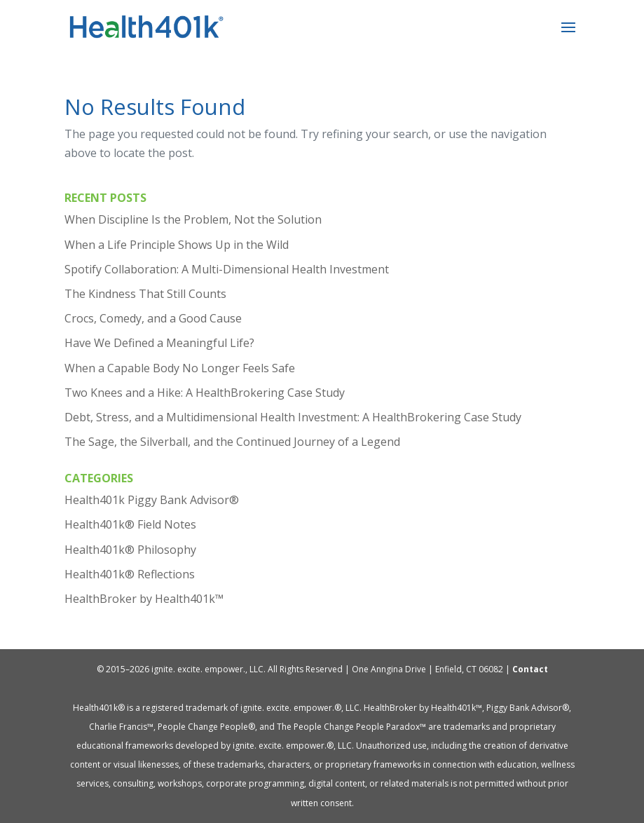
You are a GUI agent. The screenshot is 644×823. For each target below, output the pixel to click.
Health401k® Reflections (130, 574)
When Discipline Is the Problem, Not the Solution (193, 219)
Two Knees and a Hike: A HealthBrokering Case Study (205, 393)
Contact (530, 669)
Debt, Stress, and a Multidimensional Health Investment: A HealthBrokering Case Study (293, 417)
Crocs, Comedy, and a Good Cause (153, 318)
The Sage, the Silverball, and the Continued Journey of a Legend (232, 442)
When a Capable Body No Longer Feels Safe (180, 368)
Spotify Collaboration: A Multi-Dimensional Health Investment (227, 269)
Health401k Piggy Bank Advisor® (152, 500)
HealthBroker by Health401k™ (144, 599)
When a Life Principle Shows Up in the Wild (177, 245)
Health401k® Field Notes (130, 524)
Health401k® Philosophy (130, 550)
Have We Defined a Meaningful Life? (159, 343)
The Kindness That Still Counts (145, 294)
